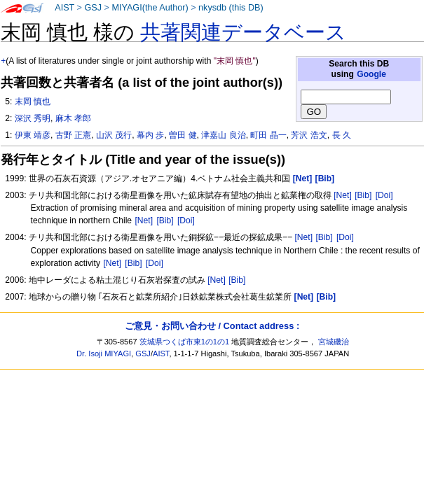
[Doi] (384, 195)
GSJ (93, 8)
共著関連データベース (243, 32)
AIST (64, 8)
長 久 (342, 135)
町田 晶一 (268, 135)
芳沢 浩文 (309, 135)
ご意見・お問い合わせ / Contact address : (212, 326)
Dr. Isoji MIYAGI (104, 353)
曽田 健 (183, 135)
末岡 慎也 (33, 101)
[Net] (343, 195)
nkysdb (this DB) (231, 8)
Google (371, 74)
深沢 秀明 (33, 118)
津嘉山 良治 (223, 135)
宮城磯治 (334, 342)
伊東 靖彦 (33, 135)
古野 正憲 (73, 135)
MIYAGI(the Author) (150, 8)
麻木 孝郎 (73, 118)
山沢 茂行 (114, 135)
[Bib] (363, 195)
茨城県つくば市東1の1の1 (185, 342)
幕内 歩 (150, 135)
